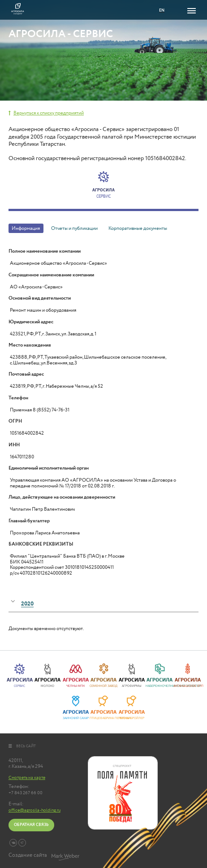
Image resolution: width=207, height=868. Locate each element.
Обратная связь (31, 825)
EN (162, 10)
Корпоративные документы (138, 228)
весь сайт (22, 746)
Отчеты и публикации (74, 228)
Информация (26, 228)
